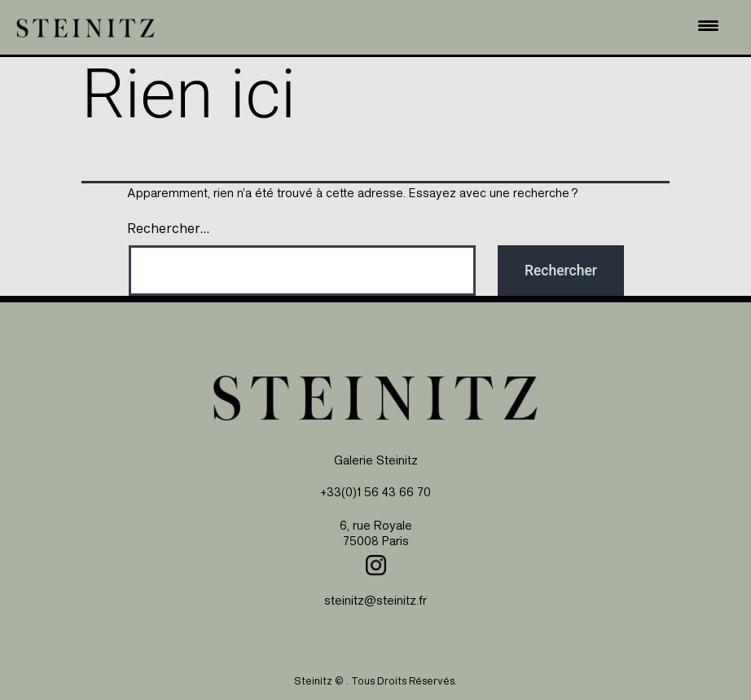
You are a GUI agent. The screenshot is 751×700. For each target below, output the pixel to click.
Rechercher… (168, 228)
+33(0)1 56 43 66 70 (375, 492)
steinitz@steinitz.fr (375, 600)
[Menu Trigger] (708, 25)
